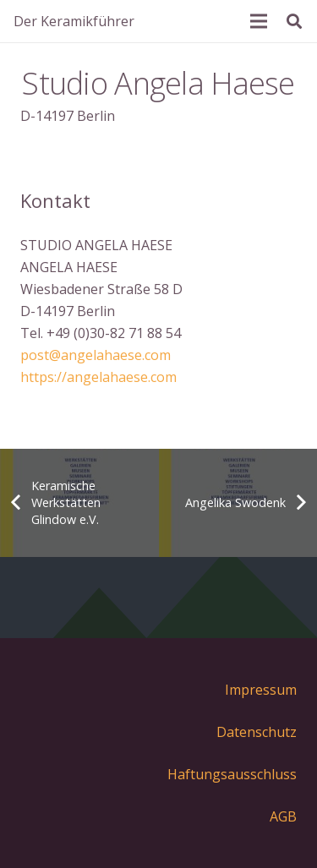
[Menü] (259, 21)
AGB (283, 816)
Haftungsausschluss (232, 774)
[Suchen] (294, 21)
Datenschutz (257, 732)
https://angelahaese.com (98, 377)
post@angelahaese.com (96, 355)
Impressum (261, 690)
